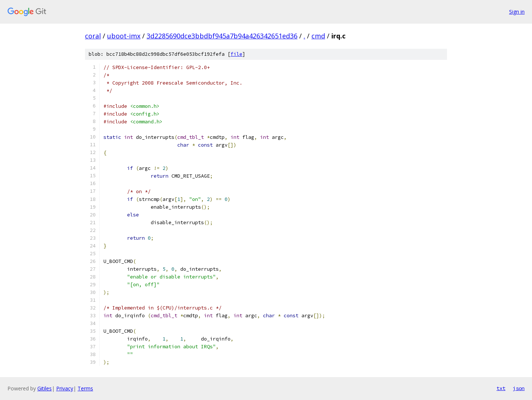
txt (501, 388)
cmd (318, 36)
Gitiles (45, 388)
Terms (85, 388)
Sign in (517, 12)
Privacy (65, 388)
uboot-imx (124, 36)
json (519, 388)
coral (93, 36)
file (236, 54)
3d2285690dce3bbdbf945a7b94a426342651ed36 (222, 36)
